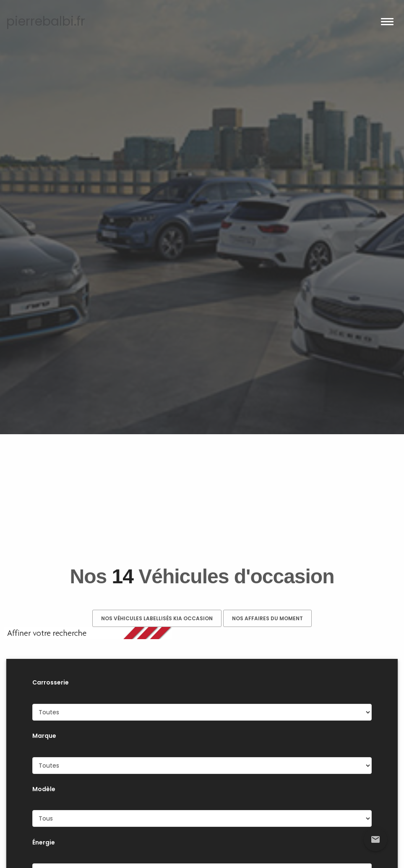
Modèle (44, 789)
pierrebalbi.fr (46, 21)
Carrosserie (51, 682)
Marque (44, 736)
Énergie (44, 842)
